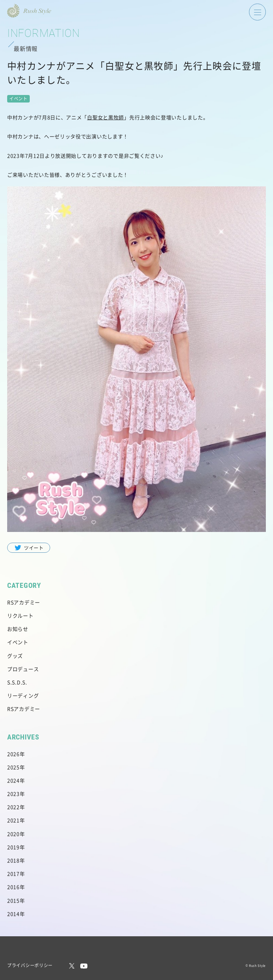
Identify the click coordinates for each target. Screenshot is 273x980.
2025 (13, 767)
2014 (13, 914)
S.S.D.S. (17, 682)
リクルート (20, 615)
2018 (13, 860)
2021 (13, 820)
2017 (13, 874)
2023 (13, 794)
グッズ (15, 656)
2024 (13, 780)
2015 (13, 900)
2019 (13, 847)
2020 (13, 834)
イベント (18, 642)
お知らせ (18, 629)
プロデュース (23, 669)
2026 (13, 754)
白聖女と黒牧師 (106, 117)
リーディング (23, 695)
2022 (13, 807)
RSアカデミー (24, 602)
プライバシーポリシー (30, 965)
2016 (13, 887)
